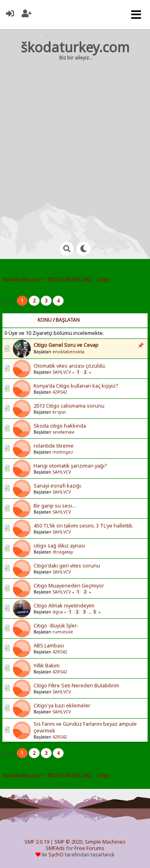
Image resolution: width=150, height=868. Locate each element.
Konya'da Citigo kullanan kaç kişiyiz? (76, 386)
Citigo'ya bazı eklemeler (62, 706)
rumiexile (63, 632)
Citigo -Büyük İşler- (56, 626)
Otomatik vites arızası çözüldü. (70, 366)
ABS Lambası (49, 646)
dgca (58, 612)
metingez (63, 452)
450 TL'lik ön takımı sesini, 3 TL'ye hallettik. (84, 526)
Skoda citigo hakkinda (60, 426)
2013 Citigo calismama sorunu (69, 406)
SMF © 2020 (68, 842)
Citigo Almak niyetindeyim (64, 606)
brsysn (59, 412)
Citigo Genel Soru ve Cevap (66, 345)
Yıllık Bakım (47, 666)
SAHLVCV (62, 372)
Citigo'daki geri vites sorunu (67, 566)
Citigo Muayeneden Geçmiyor (69, 586)
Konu (45, 320)
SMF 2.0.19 (37, 842)
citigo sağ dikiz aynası (59, 546)
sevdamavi (63, 432)
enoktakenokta (68, 352)
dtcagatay (63, 552)
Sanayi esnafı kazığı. (58, 486)
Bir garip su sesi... (55, 506)
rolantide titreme (54, 446)
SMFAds (55, 848)
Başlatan (68, 320)
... (90, 612)
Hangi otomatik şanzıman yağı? (70, 466)
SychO (56, 855)
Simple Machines (105, 842)
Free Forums (89, 848)
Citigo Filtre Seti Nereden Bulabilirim (76, 686)
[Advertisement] (75, 144)
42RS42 (60, 392)
